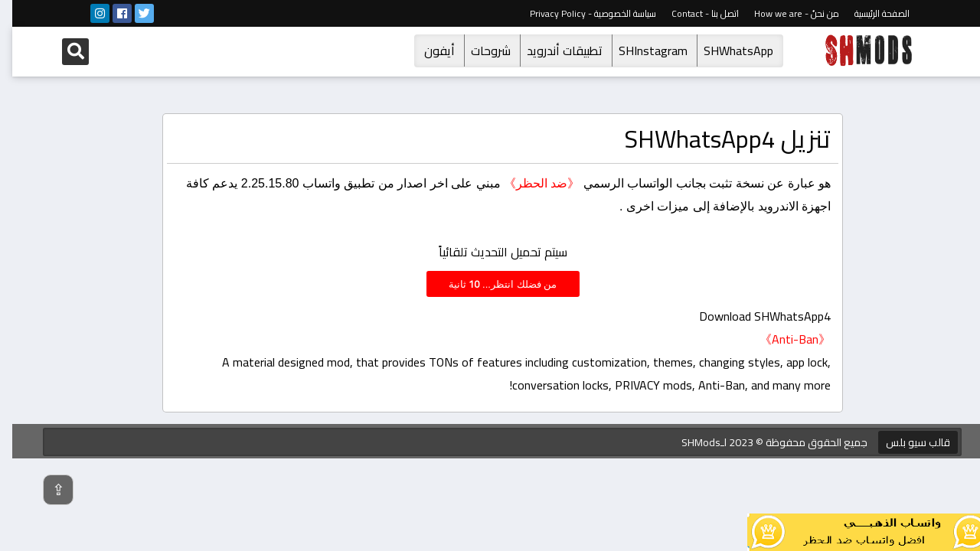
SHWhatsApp (726, 51)
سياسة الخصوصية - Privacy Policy (581, 13)
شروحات (479, 51)
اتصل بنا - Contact (693, 13)
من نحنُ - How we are (784, 13)
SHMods (689, 442)
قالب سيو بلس (906, 442)
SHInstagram (641, 51)
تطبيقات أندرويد (552, 51)
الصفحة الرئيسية (870, 13)
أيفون (427, 51)
